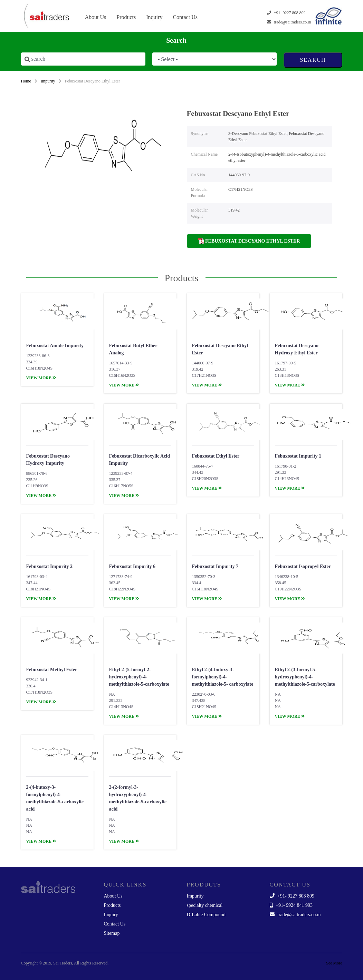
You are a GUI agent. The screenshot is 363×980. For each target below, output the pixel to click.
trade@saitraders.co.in (295, 915)
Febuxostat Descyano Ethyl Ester (249, 241)
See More (334, 963)
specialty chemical (205, 905)
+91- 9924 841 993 (291, 905)
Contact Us (185, 17)
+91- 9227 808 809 (292, 896)
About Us (96, 17)
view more (41, 378)
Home (26, 81)
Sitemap (112, 933)
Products (126, 17)
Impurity (48, 81)
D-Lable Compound (206, 915)
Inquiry (154, 17)
